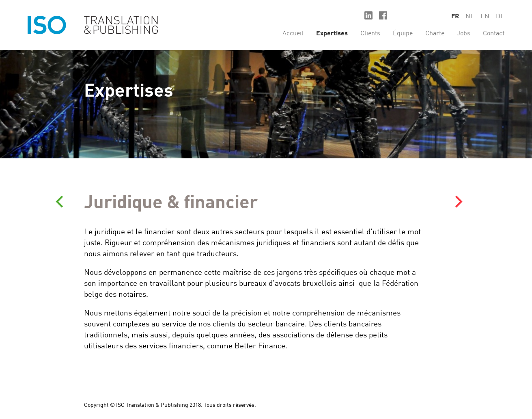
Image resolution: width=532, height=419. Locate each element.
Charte (435, 34)
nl (470, 17)
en (485, 17)
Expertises (332, 34)
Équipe (403, 34)
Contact (494, 34)
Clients (370, 34)
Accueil (293, 34)
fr (455, 17)
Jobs (464, 34)
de (500, 17)
